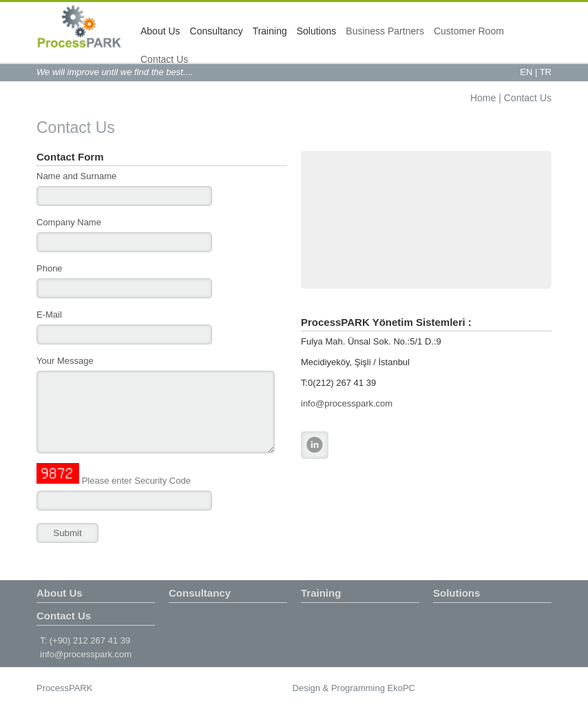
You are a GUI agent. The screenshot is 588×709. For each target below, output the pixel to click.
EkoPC (401, 688)
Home (483, 98)
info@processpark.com (347, 403)
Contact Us (164, 59)
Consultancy (217, 31)
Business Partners (385, 31)
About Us (160, 31)
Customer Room (469, 31)
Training (270, 31)
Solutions (317, 31)
